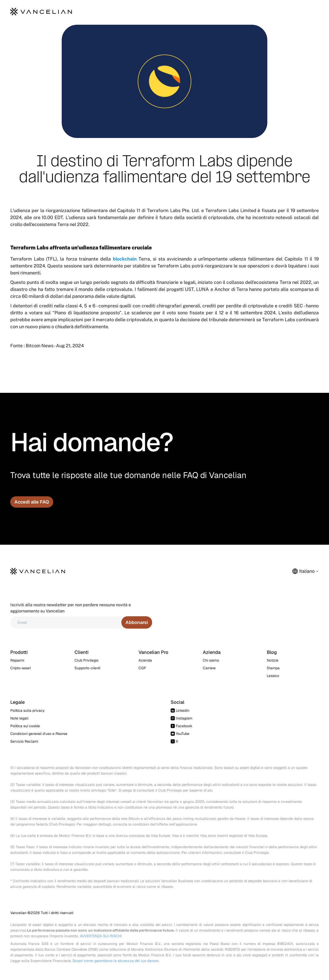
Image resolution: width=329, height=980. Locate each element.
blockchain (125, 259)
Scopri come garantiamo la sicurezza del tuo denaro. (116, 961)
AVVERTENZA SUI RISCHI (101, 936)
